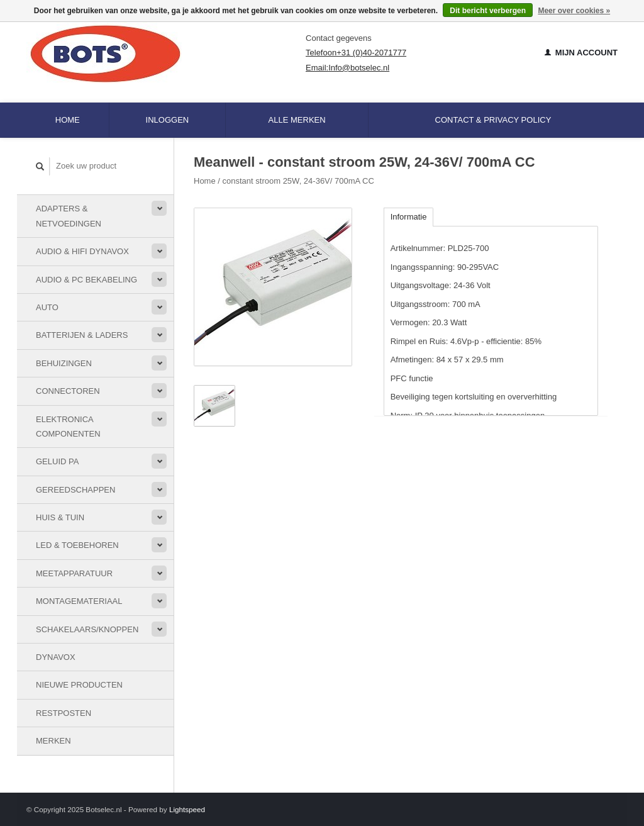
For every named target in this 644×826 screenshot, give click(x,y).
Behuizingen (64, 363)
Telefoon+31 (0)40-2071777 (356, 53)
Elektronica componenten (68, 427)
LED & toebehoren (77, 545)
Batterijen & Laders (82, 335)
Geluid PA (57, 461)
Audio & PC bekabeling (86, 280)
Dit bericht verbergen (488, 11)
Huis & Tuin (60, 517)
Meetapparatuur (74, 573)
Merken (53, 741)
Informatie (409, 217)
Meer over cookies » (574, 11)
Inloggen (168, 120)
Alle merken (297, 120)
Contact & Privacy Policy (493, 120)
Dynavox (56, 657)
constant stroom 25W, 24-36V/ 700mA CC (298, 181)
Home (68, 120)
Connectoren (68, 391)
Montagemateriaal (79, 601)
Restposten (64, 713)
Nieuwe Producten (79, 685)
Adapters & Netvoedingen (69, 216)
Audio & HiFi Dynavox (82, 251)
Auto (47, 307)
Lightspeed (187, 809)
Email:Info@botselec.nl (347, 68)
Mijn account (581, 53)
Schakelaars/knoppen (87, 629)
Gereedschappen (75, 490)
